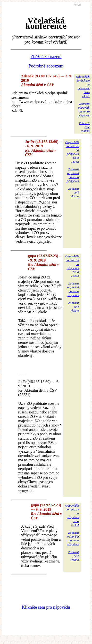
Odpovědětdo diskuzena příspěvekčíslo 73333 (72, 266)
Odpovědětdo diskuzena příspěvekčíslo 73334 (72, 515)
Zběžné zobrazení (46, 57)
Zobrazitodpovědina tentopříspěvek (84, 109)
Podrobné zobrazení (46, 66)
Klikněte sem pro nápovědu (46, 607)
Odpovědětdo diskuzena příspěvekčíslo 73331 (83, 86)
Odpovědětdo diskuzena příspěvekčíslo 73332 (72, 152)
